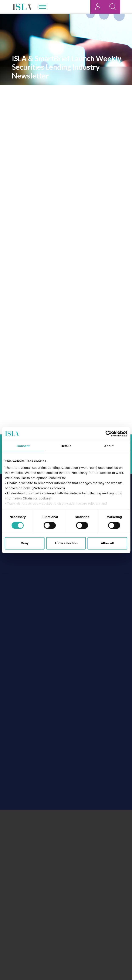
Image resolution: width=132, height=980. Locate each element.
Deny (25, 543)
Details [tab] (66, 446)
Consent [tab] (23, 446)
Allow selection (66, 543)
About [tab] (109, 446)
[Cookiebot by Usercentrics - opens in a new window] (109, 434)
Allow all (107, 543)
